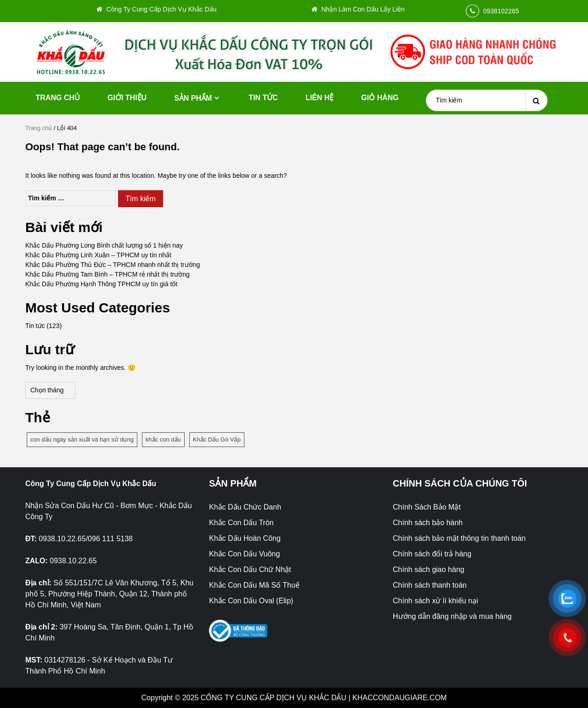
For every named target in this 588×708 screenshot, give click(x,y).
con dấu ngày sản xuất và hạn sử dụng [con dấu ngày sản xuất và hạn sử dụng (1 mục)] (82, 439)
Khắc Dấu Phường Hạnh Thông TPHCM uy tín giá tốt (101, 284)
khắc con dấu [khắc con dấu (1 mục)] (163, 439)
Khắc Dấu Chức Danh (245, 507)
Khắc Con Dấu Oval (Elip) (251, 601)
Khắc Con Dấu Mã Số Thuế (254, 585)
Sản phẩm (193, 98)
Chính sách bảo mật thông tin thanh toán (459, 538)
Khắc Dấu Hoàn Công (245, 538)
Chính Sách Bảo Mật (427, 507)
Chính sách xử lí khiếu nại (435, 601)
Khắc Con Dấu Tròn (241, 523)
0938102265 (501, 11)
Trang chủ (58, 98)
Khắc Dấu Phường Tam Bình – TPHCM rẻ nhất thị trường (107, 274)
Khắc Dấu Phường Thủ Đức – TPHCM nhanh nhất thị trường (113, 265)
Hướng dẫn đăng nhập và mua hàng (452, 616)
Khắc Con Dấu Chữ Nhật (250, 569)
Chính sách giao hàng (429, 569)
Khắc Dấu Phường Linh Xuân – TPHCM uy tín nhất (98, 255)
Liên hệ (319, 98)
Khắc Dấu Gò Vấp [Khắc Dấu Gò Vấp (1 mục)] (217, 439)
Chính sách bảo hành (428, 523)
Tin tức (263, 98)
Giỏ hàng (380, 98)
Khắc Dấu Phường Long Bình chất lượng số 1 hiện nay (104, 245)
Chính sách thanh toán (430, 585)
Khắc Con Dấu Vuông (244, 554)
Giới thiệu (127, 98)
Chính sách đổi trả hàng (432, 554)
